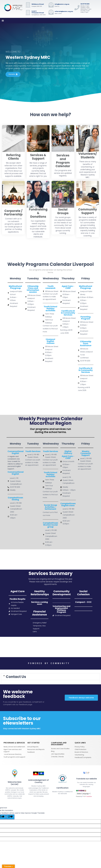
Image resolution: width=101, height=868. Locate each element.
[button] (3, 21)
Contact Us (16, 677)
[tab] (50, 677)
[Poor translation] (10, 817)
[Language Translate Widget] (83, 794)
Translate (87, 796)
